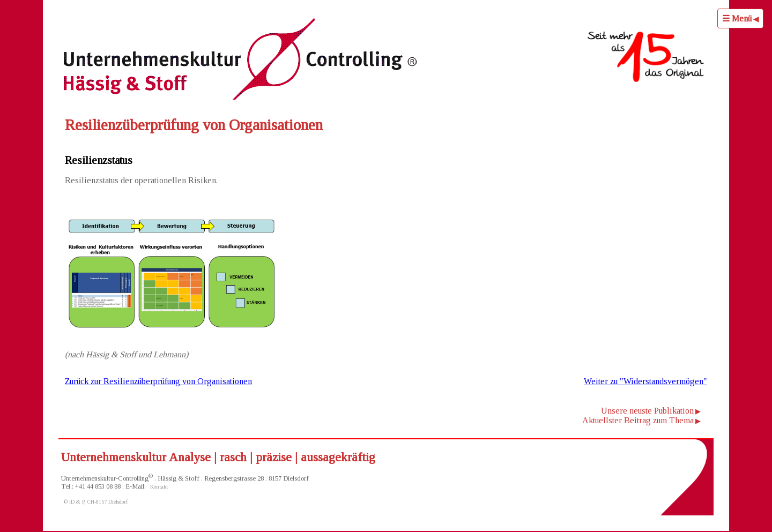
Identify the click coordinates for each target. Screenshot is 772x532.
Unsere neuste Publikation (647, 411)
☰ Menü (737, 18)
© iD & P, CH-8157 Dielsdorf (96, 502)
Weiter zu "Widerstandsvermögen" (645, 381)
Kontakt (159, 487)
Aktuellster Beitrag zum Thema (638, 420)
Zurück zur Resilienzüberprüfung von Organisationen (158, 381)
